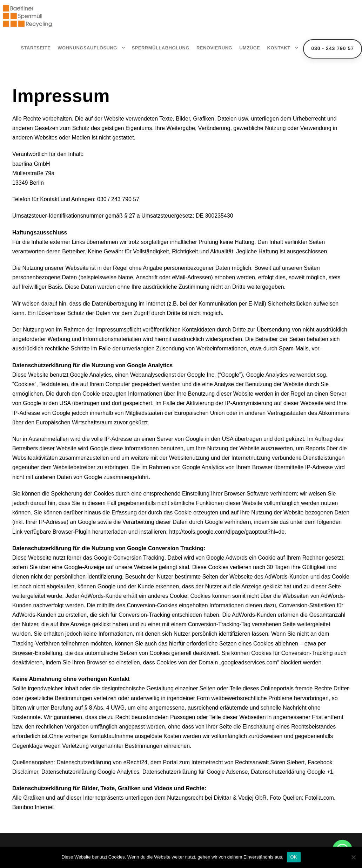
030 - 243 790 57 (333, 48)
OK (294, 857)
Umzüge (250, 48)
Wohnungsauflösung (87, 48)
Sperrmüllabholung (160, 48)
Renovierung (214, 48)
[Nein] (353, 857)
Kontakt (279, 48)
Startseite (36, 48)
